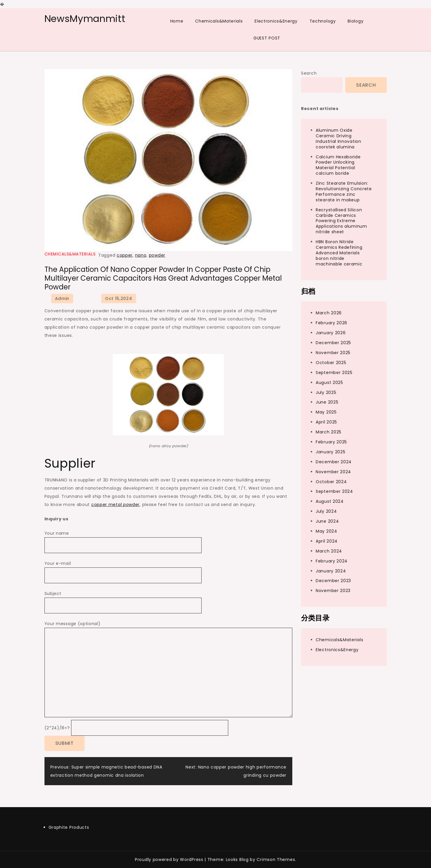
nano (141, 255)
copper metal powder (115, 505)
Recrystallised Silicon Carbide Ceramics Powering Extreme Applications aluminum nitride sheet (341, 221)
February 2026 (332, 323)
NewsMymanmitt (85, 19)
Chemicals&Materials (219, 21)
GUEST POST (267, 38)
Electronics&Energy (276, 21)
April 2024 (327, 541)
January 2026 (331, 333)
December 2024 (334, 462)
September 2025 (334, 373)
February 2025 (331, 442)
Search (309, 73)
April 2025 (326, 422)
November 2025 (333, 353)
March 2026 (329, 313)
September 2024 (334, 491)
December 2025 (333, 343)
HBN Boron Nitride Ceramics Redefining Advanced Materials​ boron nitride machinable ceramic (339, 253)
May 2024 (327, 531)
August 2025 (329, 382)
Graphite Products (69, 827)
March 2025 (329, 432)
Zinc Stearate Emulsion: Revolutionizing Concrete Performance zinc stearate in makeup (344, 192)
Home (177, 21)
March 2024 (329, 551)
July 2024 (326, 511)
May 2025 (326, 412)
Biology (356, 21)
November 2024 (333, 472)
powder (157, 255)
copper (125, 255)
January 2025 (330, 452)
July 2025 (326, 392)
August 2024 (330, 501)
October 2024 (331, 482)
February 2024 (332, 561)
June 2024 (327, 521)
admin (62, 299)
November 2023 (333, 591)
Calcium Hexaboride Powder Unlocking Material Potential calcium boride (338, 165)
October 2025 (331, 363)
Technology (323, 21)
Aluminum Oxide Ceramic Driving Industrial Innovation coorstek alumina (339, 139)
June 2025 (327, 402)
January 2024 (331, 571)
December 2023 (333, 581)
